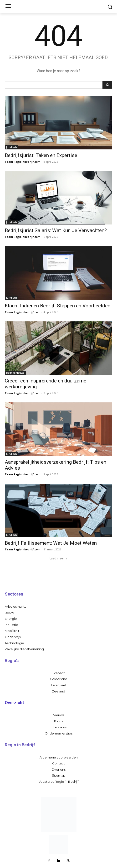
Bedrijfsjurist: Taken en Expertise (41, 155)
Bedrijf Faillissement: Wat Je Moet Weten (51, 543)
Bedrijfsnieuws (15, 373)
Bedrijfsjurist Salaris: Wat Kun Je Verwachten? (56, 230)
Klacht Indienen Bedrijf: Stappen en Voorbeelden (58, 306)
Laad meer (58, 558)
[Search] (107, 85)
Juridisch (12, 147)
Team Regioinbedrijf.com (23, 162)
